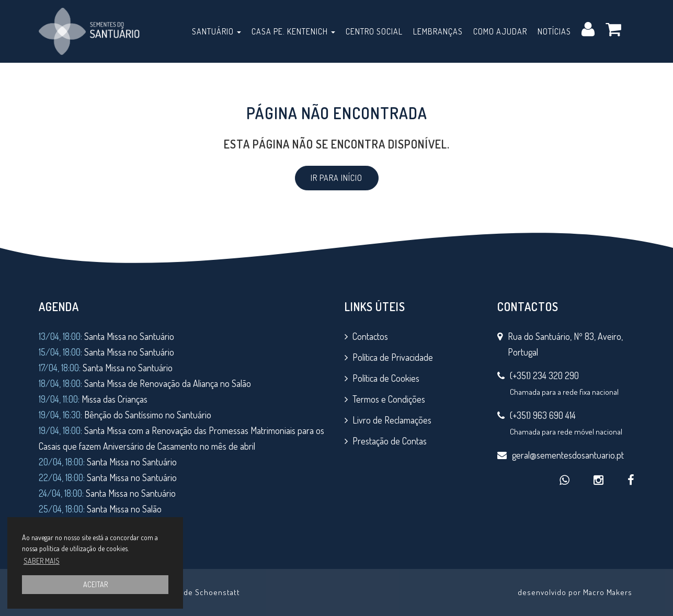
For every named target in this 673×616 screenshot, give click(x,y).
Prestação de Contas (390, 441)
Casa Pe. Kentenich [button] (293, 31)
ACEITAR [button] (95, 584)
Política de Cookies (386, 378)
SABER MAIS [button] (42, 561)
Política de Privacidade (393, 357)
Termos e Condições (389, 399)
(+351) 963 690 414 (543, 415)
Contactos (370, 336)
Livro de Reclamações (392, 420)
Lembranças (438, 31)
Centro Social (374, 31)
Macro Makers (608, 592)
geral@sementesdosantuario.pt (568, 455)
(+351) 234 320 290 (544, 375)
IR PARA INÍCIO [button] (336, 178)
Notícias (554, 31)
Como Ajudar (500, 31)
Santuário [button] (216, 31)
